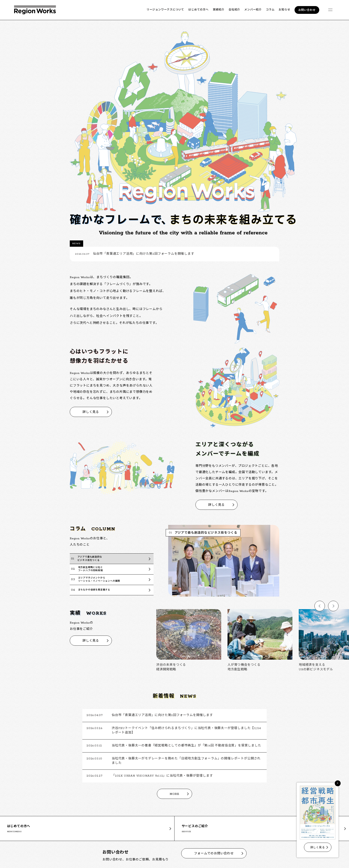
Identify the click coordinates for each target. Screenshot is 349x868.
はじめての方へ (198, 10)
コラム (270, 10)
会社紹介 (234, 10)
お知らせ (284, 10)
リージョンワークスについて (165, 10)
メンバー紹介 (253, 10)
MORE (174, 794)
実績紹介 (219, 10)
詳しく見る (91, 412)
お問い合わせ (307, 10)
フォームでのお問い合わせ (214, 854)
